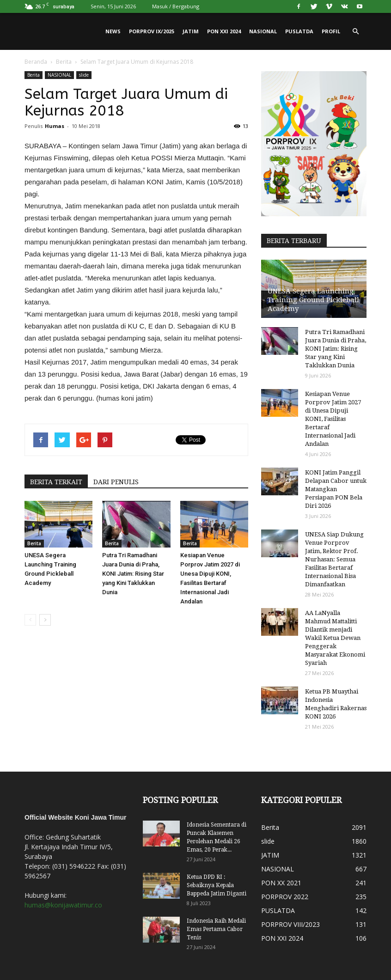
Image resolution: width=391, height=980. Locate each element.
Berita (64, 62)
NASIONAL (263, 31)
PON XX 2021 (281, 883)
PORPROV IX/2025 (152, 31)
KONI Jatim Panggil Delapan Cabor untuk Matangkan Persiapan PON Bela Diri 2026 (336, 489)
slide (84, 75)
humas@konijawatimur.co (63, 905)
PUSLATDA (299, 31)
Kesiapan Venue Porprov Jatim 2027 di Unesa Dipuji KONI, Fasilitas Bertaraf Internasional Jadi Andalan (333, 419)
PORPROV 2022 (285, 897)
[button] (355, 31)
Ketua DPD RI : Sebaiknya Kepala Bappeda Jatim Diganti (217, 885)
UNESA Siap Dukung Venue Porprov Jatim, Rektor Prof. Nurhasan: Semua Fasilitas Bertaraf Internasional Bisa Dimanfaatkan (334, 559)
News (113, 31)
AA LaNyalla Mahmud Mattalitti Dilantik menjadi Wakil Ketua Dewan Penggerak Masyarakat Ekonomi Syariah (335, 638)
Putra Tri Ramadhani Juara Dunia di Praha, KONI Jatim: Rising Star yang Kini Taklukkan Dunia (133, 574)
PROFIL (331, 31)
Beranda (36, 62)
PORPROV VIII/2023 (290, 924)
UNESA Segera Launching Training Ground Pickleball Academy (313, 300)
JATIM (191, 31)
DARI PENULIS (116, 482)
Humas (55, 126)
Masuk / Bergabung (176, 6)
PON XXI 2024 (224, 31)
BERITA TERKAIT (56, 482)
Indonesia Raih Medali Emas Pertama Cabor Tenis (216, 929)
